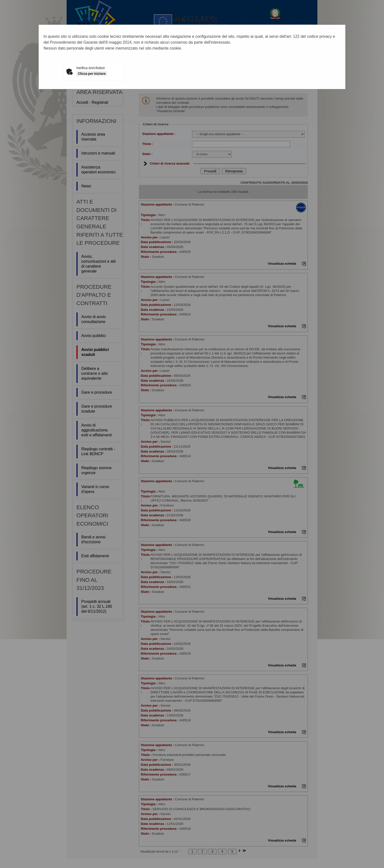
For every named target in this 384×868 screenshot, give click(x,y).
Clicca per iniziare (92, 74)
